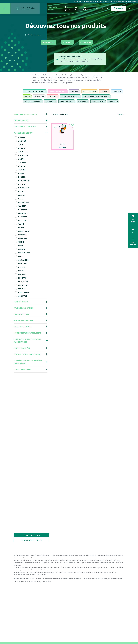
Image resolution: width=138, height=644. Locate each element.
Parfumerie (83, 101)
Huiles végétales (90, 91)
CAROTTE (22, 220)
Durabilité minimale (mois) (27, 354)
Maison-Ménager (67, 101)
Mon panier (133, 219)
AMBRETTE (23, 152)
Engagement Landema (25, 127)
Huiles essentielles (58, 91)
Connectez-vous (65, 59)
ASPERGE (22, 170)
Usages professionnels (25, 114)
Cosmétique (51, 101)
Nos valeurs (85, 8)
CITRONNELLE (24, 253)
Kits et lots (53, 96)
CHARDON (23, 238)
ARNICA (22, 166)
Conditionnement (23, 369)
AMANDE (22, 148)
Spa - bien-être (98, 101)
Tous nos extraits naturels (35, 91)
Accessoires (39, 96)
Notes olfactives (22, 327)
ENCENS (22, 274)
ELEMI (21, 271)
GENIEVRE (23, 296)
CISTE (21, 245)
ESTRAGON (23, 281)
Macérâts (105, 91)
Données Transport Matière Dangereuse (28, 362)
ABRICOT (22, 141)
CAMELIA (22, 206)
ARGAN (21, 159)
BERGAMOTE (24, 181)
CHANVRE (22, 235)
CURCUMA (23, 263)
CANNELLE (23, 217)
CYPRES (22, 267)
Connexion (119, 8)
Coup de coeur (86, 42)
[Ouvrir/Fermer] (5, 8)
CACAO (21, 191)
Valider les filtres (31, 535)
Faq (133, 230)
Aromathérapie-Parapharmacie (97, 96)
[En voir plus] (61, 8)
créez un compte (79, 59)
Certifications (21, 120)
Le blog (77, 8)
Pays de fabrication (24, 308)
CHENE (21, 242)
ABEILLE (22, 137)
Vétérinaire (113, 101)
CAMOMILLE (24, 213)
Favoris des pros (49, 42)
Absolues (75, 91)
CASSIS (21, 224)
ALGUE (21, 144)
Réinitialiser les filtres (31, 540)
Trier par (120, 114)
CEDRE (21, 227)
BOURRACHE (24, 188)
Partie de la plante (23, 320)
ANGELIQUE (23, 155)
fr (130, 8)
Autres (27, 96)
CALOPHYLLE (24, 202)
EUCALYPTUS (24, 285)
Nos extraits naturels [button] (52, 8)
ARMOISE (22, 163)
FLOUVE (22, 289)
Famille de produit (23, 133)
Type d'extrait (21, 302)
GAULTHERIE (24, 292)
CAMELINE (23, 209)
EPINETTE (22, 278)
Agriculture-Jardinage (71, 96)
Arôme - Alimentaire (33, 101)
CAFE (20, 199)
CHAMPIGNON (24, 231)
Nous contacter (133, 242)
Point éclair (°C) (22, 348)
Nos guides (68, 8)
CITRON (22, 249)
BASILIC (22, 173)
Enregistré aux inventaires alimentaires (28, 340)
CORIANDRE (23, 260)
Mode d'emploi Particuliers (27, 333)
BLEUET (22, 184)
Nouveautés (68, 42)
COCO (21, 256)
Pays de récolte (21, 314)
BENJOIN (22, 177)
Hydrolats (117, 91)
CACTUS (22, 195)
